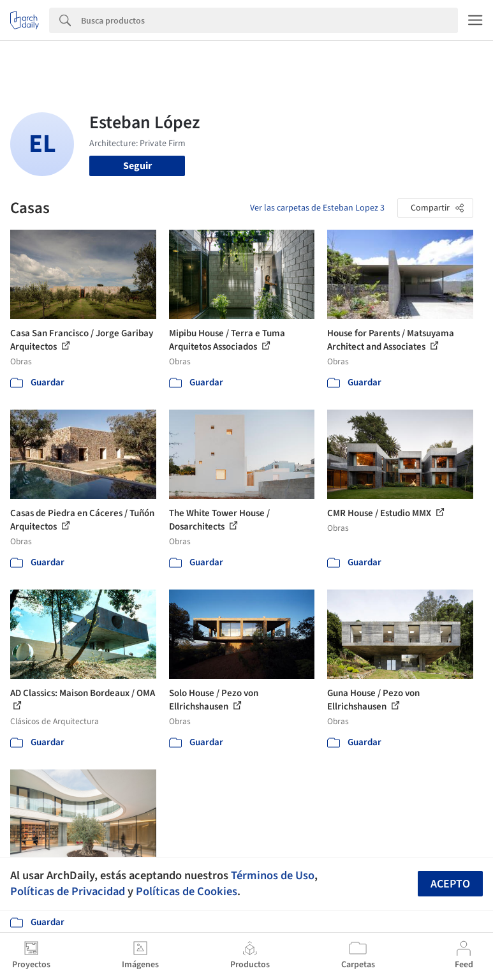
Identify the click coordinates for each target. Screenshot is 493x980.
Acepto (450, 884)
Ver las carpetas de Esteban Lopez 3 (317, 208)
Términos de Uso (273, 875)
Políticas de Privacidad (68, 891)
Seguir (137, 166)
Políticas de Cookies (187, 891)
